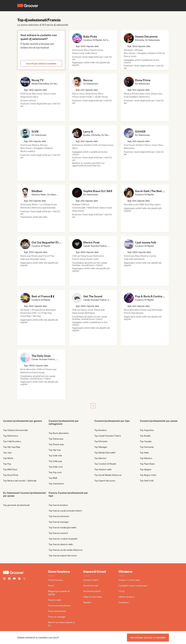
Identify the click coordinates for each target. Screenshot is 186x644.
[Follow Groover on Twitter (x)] (24, 579)
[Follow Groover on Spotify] (19, 579)
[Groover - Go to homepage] (26, 573)
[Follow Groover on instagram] (4, 579)
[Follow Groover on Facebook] (9, 579)
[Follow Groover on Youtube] (14, 579)
